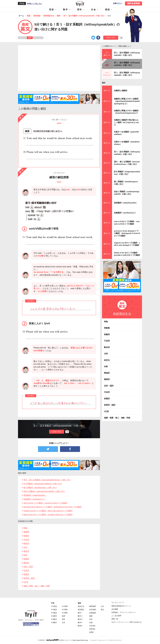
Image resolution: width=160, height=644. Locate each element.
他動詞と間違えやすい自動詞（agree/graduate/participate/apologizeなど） (127, 101)
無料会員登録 (133, 3)
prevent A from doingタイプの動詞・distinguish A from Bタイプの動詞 (52, 507)
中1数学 (54, 616)
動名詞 (26, 543)
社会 (94, 10)
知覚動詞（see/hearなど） (35, 499)
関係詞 (26, 559)
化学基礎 (92, 610)
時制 (25, 528)
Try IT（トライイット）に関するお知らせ (127, 622)
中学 (53, 603)
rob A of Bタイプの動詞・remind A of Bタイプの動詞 (45, 503)
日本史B (92, 626)
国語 (108, 10)
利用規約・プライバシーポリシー (124, 612)
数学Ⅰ (80, 613)
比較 (25, 555)
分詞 (25, 547)
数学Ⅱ (80, 616)
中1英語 (54, 606)
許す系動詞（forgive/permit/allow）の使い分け (43, 484)
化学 (91, 619)
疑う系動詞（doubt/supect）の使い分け (40, 487)
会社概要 (115, 609)
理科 (80, 10)
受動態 (26, 532)
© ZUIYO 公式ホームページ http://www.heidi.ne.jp (63, 640)
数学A (80, 623)
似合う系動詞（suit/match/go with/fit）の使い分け (44, 491)
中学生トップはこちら (34, 4)
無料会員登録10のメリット (121, 606)
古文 (102, 606)
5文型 (26, 582)
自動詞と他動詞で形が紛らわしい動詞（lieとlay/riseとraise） (126, 122)
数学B (80, 626)
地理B (91, 632)
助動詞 (26, 536)
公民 (63, 623)
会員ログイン (118, 3)
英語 (52, 10)
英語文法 (81, 606)
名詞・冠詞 (28, 567)
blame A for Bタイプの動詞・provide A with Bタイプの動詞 (48, 515)
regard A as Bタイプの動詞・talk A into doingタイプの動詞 (48, 511)
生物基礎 (92, 613)
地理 (63, 616)
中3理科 (65, 613)
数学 (66, 10)
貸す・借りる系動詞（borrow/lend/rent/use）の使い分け (47, 480)
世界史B (92, 629)
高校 (79, 603)
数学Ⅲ (80, 619)
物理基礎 (92, 606)
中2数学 (54, 619)
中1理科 (65, 606)
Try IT (80, 3)
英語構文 (81, 610)
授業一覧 (115, 619)
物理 (91, 616)
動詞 (104, 83)
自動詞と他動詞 (121, 90)
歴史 (63, 619)
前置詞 (26, 574)
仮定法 (26, 551)
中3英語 (54, 613)
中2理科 (65, 610)
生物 (91, 623)
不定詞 (26, 540)
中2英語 (54, 610)
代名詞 (26, 570)
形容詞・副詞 (29, 578)
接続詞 (26, 563)
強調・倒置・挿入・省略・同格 (37, 586)
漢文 (102, 610)
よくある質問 (116, 616)
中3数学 (54, 623)
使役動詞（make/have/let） (35, 495)
